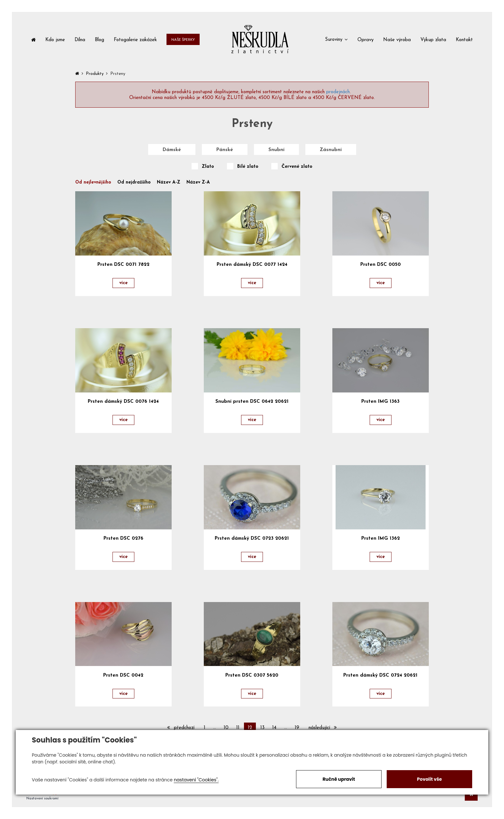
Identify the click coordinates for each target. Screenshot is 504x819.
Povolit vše (429, 779)
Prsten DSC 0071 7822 (123, 265)
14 (274, 728)
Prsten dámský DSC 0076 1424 (123, 402)
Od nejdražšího (134, 183)
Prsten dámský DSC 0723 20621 (252, 539)
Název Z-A (198, 183)
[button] (336, 39)
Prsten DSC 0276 (123, 539)
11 (238, 728)
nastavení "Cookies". (196, 780)
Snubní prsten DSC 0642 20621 (252, 402)
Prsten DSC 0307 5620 (252, 675)
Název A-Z (169, 183)
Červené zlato (297, 167)
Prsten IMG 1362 (381, 539)
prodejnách (338, 92)
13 (262, 728)
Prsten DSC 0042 (123, 675)
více (123, 283)
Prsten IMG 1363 (380, 402)
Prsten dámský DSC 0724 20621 (380, 675)
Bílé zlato (248, 167)
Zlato (208, 167)
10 (226, 728)
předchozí (181, 728)
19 (297, 728)
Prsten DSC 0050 (381, 265)
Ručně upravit (339, 779)
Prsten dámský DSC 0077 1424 (252, 265)
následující (323, 728)
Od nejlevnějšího (93, 183)
